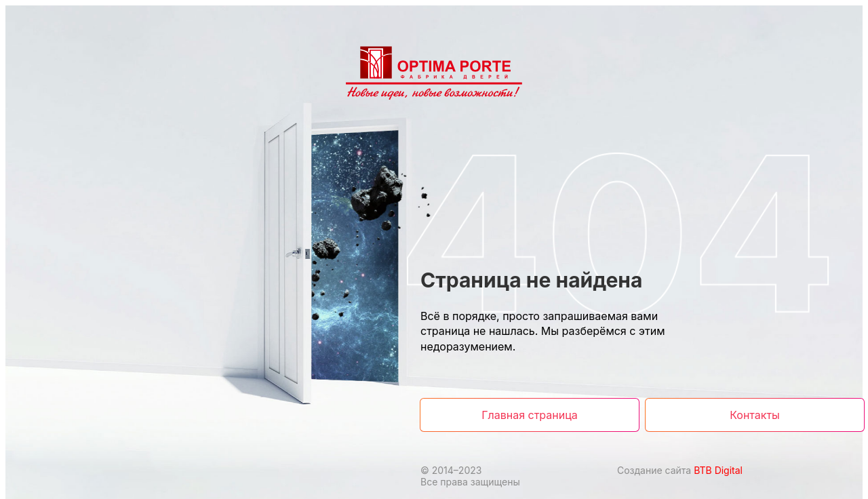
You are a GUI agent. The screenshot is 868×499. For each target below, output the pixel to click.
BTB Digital (718, 470)
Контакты (755, 415)
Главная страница (529, 415)
